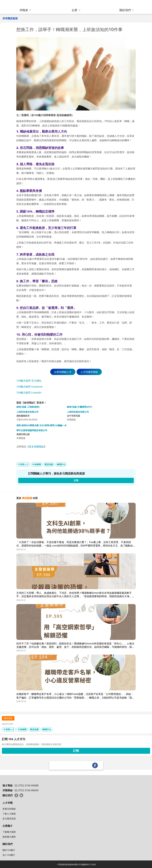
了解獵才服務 (9, 832)
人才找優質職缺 (89, 372)
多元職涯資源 (9, 818)
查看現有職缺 (9, 809)
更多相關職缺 (36, 447)
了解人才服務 (9, 814)
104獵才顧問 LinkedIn (29, 393)
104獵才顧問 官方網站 (29, 381)
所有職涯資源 (10, 18)
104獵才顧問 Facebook (29, 387)
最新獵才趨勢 (9, 837)
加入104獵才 (9, 855)
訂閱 (76, 751)
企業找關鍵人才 (63, 372)
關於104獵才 (9, 850)
